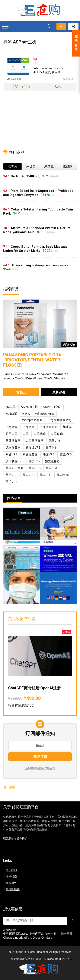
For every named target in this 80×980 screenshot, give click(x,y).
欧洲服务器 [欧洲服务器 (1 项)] (30, 454)
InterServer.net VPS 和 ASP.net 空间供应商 (49, 70)
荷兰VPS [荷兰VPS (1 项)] (12, 482)
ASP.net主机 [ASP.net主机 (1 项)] (29, 407)
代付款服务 (13, 889)
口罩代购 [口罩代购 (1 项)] (40, 434)
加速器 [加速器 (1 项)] (67, 427)
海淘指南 (11, 876)
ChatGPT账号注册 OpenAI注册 (34, 688)
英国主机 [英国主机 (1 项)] (46, 475)
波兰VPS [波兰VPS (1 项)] (66, 454)
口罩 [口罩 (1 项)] (26, 434)
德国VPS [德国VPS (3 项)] (55, 441)
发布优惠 (61, 26)
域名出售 (51, 934)
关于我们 (11, 870)
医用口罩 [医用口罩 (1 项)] (12, 434)
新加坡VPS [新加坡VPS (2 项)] (33, 447)
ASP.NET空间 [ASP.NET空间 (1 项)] (52, 407)
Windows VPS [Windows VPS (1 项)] (45, 414)
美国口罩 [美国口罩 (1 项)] (52, 468)
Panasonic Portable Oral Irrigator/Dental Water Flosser (33, 360)
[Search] (49, 26)
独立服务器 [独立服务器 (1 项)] (52, 461)
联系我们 (9, 839)
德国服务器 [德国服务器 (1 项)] (13, 447)
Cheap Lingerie (13, 938)
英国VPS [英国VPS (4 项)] (29, 475)
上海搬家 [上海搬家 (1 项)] (29, 427)
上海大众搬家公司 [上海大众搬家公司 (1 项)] (60, 420)
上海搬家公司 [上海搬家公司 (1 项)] (49, 427)
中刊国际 (9, 934)
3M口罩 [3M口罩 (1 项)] (11, 407)
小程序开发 (36, 934)
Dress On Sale (43, 938)
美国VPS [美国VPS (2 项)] (35, 468)
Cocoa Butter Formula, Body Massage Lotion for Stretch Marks (35, 249)
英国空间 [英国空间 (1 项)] (63, 475)
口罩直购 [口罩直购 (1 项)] (57, 434)
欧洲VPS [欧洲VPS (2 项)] (12, 454)
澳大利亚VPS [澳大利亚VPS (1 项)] (15, 461)
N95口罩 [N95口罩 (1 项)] (11, 414)
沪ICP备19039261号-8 (58, 959)
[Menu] (5, 26)
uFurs (28, 938)
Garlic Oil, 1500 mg (25, 176)
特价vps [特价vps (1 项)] (34, 461)
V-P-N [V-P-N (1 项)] (26, 414)
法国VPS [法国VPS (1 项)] (49, 454)
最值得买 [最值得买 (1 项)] (52, 447)
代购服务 (11, 883)
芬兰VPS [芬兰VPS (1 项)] (12, 475)
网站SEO (22, 934)
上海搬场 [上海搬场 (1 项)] (12, 427)
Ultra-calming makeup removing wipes (39, 265)
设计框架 (9, 788)
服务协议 (22, 839)
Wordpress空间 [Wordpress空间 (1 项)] (32, 420)
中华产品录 (65, 934)
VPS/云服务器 (14, 79)
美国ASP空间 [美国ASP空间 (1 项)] (15, 468)
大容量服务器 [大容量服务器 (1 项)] (35, 441)
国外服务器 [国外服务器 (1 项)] (13, 441)
